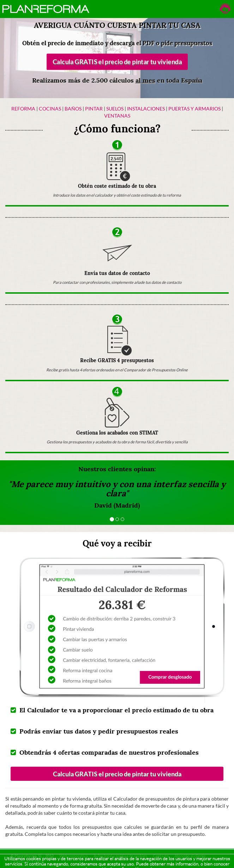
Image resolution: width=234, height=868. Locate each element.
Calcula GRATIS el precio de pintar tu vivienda (117, 62)
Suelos (115, 109)
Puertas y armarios (194, 109)
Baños (73, 109)
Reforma (23, 109)
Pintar (94, 109)
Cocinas (50, 109)
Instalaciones (146, 109)
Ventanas (117, 116)
